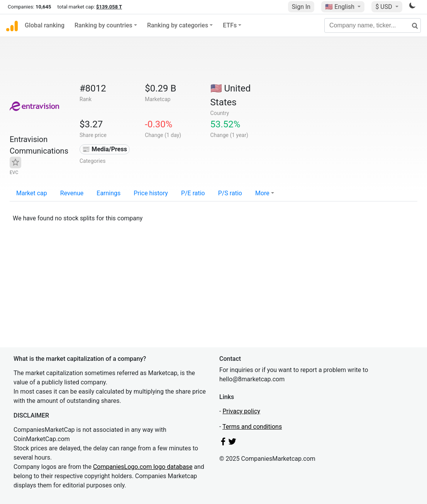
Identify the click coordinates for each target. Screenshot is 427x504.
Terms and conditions (252, 427)
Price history (151, 193)
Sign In (301, 7)
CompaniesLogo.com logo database (143, 467)
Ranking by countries (103, 25)
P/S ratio (230, 193)
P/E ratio (193, 193)
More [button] (262, 193)
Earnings (108, 193)
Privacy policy (241, 411)
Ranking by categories (178, 25)
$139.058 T (109, 7)
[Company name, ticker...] (373, 25)
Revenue (72, 193)
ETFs (230, 25)
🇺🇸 (341, 7)
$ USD (384, 7)
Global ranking (45, 25)
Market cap (32, 193)
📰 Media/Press (104, 149)
